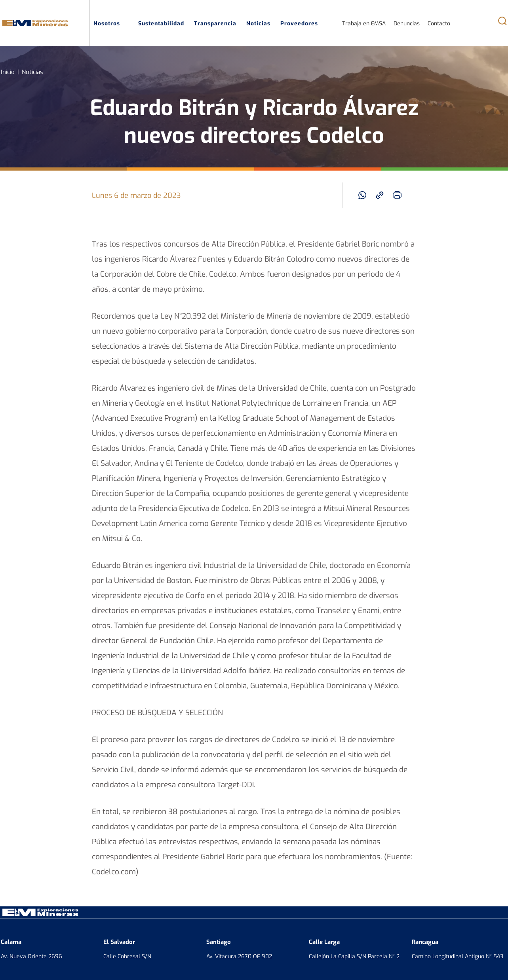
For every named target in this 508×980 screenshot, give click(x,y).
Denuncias (407, 23)
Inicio (8, 71)
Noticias (258, 23)
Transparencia (215, 23)
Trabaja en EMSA (364, 23)
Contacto (439, 23)
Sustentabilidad (161, 23)
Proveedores (303, 23)
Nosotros (111, 23)
